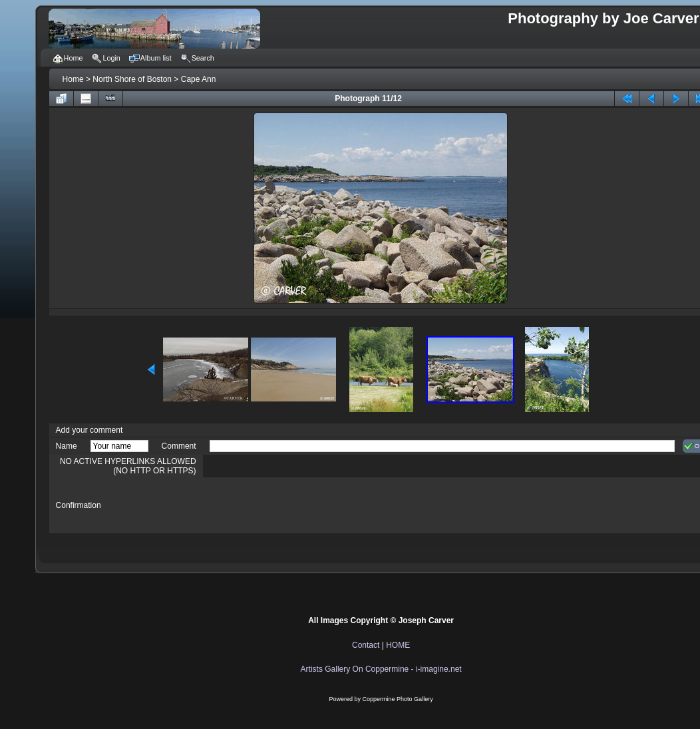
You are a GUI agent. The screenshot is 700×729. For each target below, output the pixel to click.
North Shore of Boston (132, 79)
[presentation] (311, 505)
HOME (398, 645)
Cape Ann (199, 79)
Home (73, 79)
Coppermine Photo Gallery (398, 699)
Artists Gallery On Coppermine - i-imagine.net (381, 669)
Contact (366, 645)
